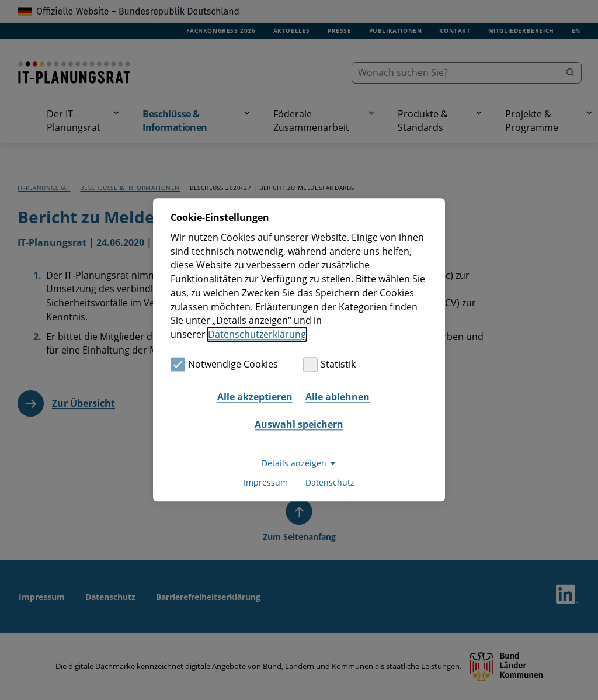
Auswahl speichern (299, 424)
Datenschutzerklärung (257, 334)
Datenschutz (330, 483)
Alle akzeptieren (255, 397)
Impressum (266, 483)
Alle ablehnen (338, 397)
